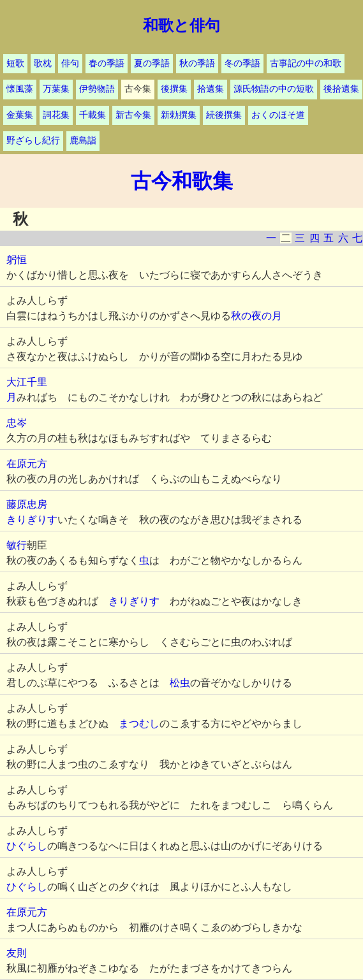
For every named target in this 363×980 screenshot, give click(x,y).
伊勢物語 (97, 89)
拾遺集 (211, 89)
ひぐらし (27, 846)
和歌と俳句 (181, 25)
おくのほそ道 (278, 115)
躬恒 (17, 260)
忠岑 (17, 423)
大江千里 (27, 382)
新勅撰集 (179, 115)
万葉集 (56, 89)
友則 (17, 953)
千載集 (93, 115)
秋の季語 (197, 63)
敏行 (17, 545)
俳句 (70, 63)
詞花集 (56, 115)
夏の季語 (152, 63)
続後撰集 (224, 115)
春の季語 (107, 63)
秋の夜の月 (256, 316)
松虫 (180, 683)
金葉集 (20, 115)
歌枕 (43, 63)
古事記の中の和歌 (306, 63)
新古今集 (133, 115)
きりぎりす (32, 520)
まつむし (139, 724)
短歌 (15, 63)
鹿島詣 (83, 141)
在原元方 (27, 464)
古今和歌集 (182, 181)
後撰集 (174, 89)
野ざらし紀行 (33, 141)
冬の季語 (242, 63)
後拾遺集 (341, 89)
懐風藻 (20, 89)
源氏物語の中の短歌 (274, 89)
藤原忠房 (27, 504)
